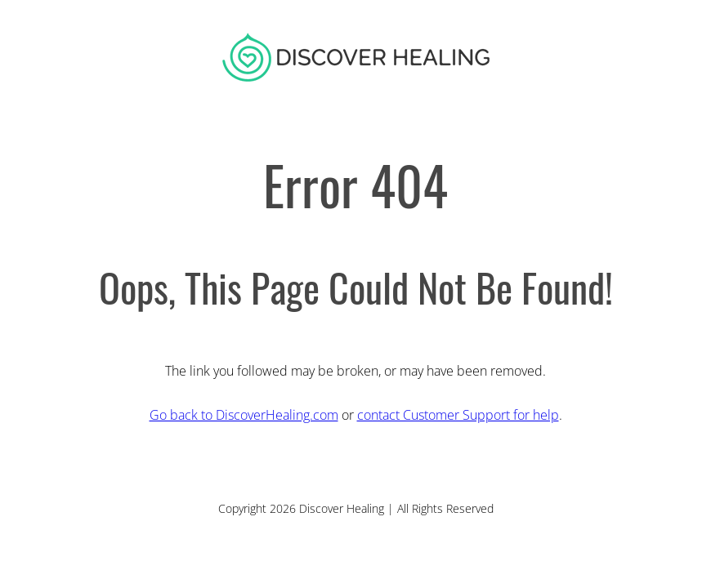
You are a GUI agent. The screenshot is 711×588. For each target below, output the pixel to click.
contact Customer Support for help (458, 415)
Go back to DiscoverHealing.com (244, 415)
